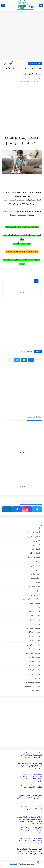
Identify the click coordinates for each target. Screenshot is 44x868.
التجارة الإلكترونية (33, 536)
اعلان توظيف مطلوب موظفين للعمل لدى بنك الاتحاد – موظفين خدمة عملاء (29, 798)
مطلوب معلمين (34, 586)
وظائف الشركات (34, 632)
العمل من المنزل (34, 557)
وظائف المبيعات (34, 640)
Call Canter (35, 690)
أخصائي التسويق (34, 532)
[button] (31, 360)
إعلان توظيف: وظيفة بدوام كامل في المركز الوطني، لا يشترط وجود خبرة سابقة (30, 766)
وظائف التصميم (34, 611)
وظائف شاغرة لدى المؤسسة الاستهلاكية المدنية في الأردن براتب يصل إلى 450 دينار (31, 755)
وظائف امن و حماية (33, 661)
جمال (38, 570)
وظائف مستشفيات (33, 682)
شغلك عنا (13, 864)
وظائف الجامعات (34, 615)
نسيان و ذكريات (34, 595)
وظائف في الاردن (35, 64)
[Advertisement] (22, 36)
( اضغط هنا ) (26, 244)
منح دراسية (36, 590)
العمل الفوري (35, 549)
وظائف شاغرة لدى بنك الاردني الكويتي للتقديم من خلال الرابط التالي (30, 841)
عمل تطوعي (35, 578)
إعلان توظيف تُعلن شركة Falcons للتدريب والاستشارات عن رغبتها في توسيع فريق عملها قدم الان (29, 851)
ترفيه (38, 561)
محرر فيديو (36, 582)
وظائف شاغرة (34, 665)
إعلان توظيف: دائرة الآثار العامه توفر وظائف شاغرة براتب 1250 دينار (30, 830)
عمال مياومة (35, 574)
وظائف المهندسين (33, 653)
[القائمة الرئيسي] (41, 6)
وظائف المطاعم (34, 649)
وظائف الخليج (35, 620)
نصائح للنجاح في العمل (31, 599)
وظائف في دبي (34, 674)
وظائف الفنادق (34, 636)
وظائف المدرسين (33, 645)
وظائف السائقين (34, 624)
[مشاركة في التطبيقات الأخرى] (10, 360)
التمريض (37, 541)
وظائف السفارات (33, 628)
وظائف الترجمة (34, 607)
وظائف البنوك (35, 603)
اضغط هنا (10, 252)
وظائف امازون (34, 657)
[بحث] (3, 6)
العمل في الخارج (34, 553)
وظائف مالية (35, 678)
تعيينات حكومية (34, 566)
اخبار (38, 528)
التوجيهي (36, 545)
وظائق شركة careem (32, 686)
